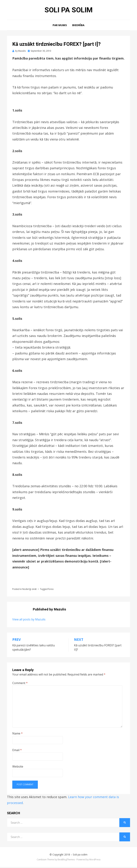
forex (51, 590)
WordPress (95, 861)
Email (17, 751)
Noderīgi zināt (29, 590)
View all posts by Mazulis (29, 620)
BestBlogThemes (66, 861)
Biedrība (78, 26)
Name (17, 734)
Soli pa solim (68, 10)
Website (18, 768)
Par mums (60, 26)
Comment (20, 684)
